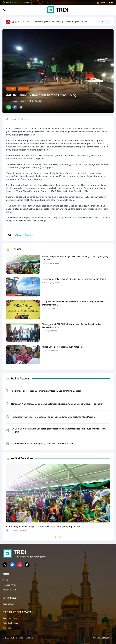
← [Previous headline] (103, 22)
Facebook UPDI (9, 585)
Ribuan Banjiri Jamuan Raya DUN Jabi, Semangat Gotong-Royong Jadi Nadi (55, 22)
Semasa (23, 89)
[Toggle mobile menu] (111, 10)
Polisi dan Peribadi (10, 623)
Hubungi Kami (8, 604)
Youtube (6, 580)
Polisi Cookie (8, 628)
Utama (11, 89)
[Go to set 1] (56, 537)
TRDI (12, 638)
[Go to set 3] (60, 537)
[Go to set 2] (58, 537)
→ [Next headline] (108, 22)
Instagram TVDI (9, 590)
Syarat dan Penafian (11, 618)
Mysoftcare (108, 638)
